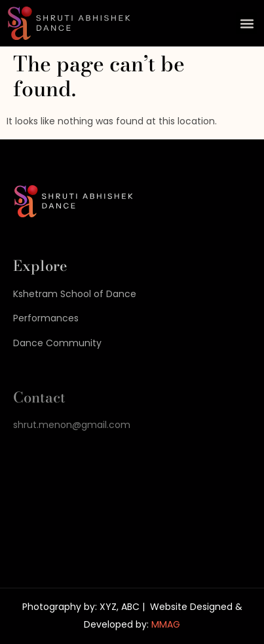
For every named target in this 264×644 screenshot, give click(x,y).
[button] (247, 23)
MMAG (166, 624)
